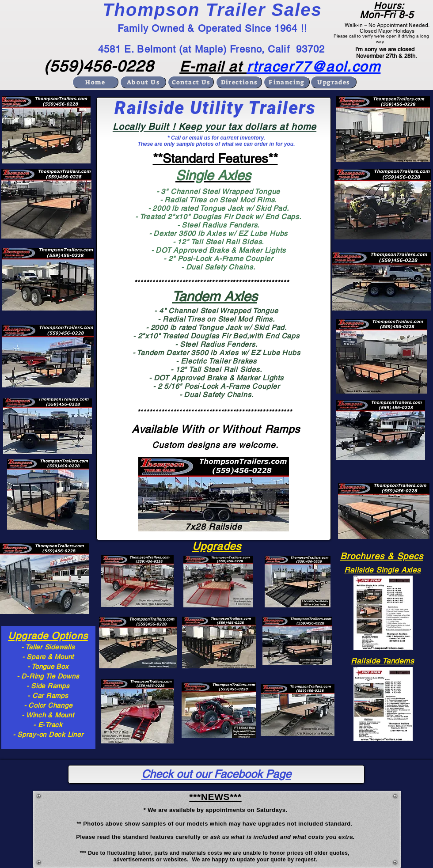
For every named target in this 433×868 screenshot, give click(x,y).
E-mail (202, 66)
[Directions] (239, 82)
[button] (46, 130)
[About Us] (143, 82)
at (233, 66)
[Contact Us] (191, 82)
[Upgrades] (334, 82)
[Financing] (287, 82)
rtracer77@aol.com (313, 66)
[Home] (95, 82)
